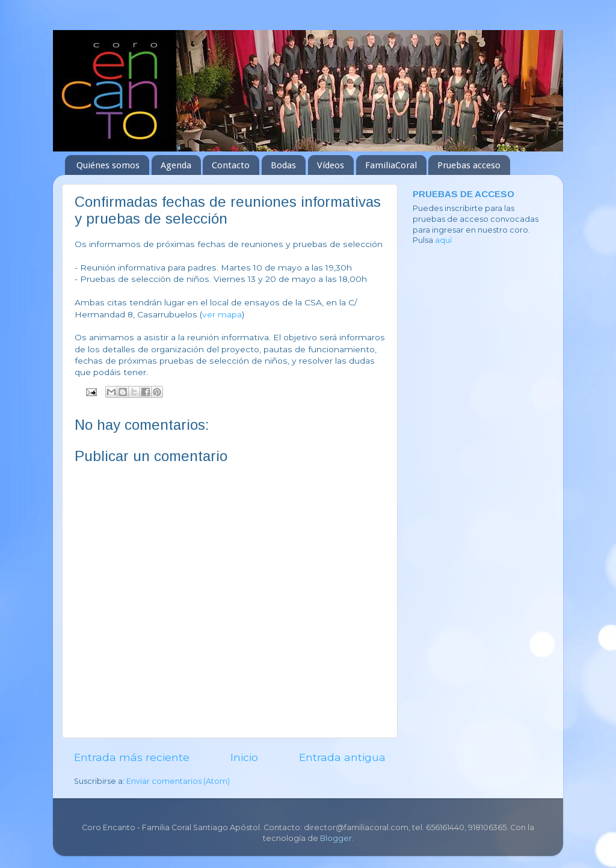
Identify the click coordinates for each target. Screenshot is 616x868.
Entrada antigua (342, 757)
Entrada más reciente (132, 757)
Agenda (176, 165)
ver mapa (222, 314)
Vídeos (331, 165)
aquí (443, 240)
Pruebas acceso (469, 165)
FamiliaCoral (391, 165)
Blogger (336, 838)
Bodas (283, 165)
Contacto (231, 165)
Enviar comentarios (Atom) (178, 781)
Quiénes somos (108, 165)
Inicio (244, 757)
